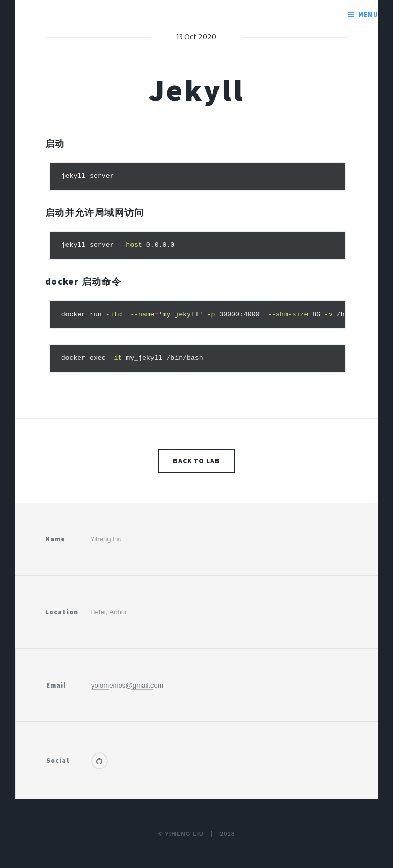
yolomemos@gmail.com (127, 685)
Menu (368, 15)
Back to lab (197, 461)
